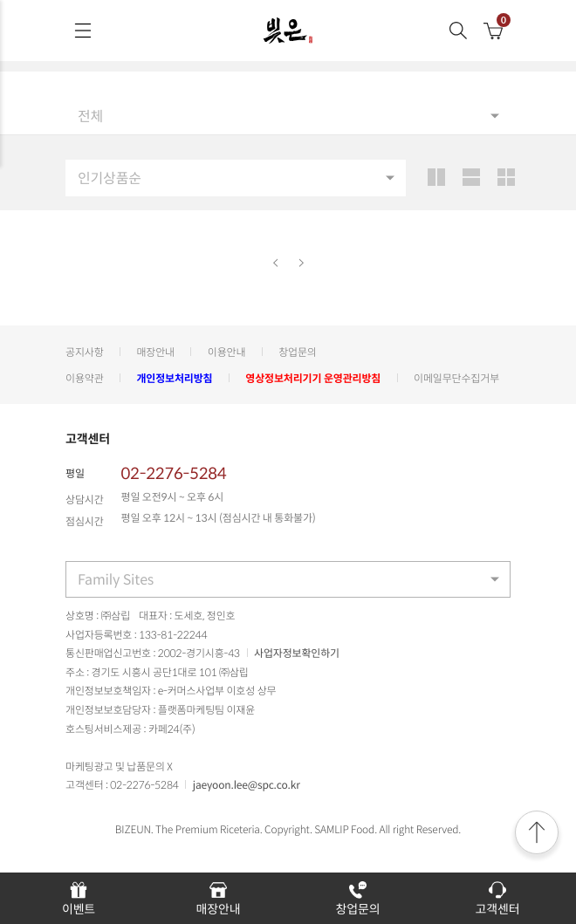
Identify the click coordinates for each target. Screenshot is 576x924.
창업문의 (298, 352)
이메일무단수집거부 (456, 378)
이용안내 (227, 352)
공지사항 (85, 352)
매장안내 (155, 352)
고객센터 (498, 898)
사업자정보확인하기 (297, 653)
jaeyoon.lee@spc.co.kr (247, 784)
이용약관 (85, 378)
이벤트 (79, 898)
